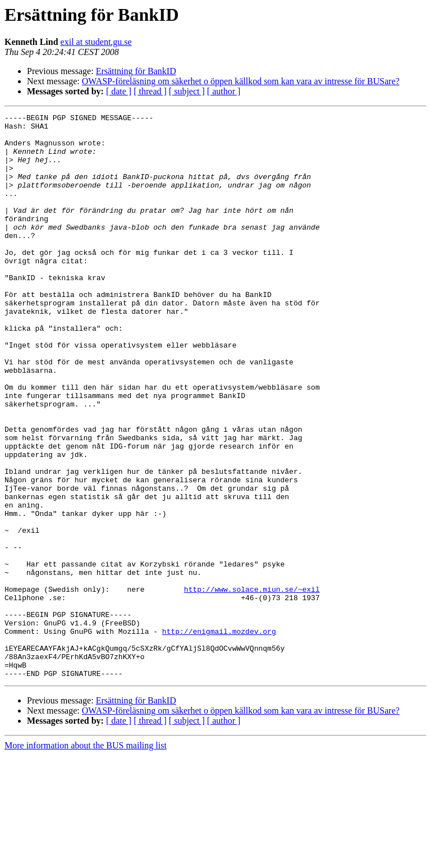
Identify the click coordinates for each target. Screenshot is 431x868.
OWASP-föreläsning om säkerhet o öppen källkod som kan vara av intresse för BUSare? (241, 81)
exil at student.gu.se (96, 42)
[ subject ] (187, 91)
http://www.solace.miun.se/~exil (252, 685)
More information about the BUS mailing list (86, 858)
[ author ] (224, 91)
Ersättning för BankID (136, 71)
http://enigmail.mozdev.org (219, 735)
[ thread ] (150, 91)
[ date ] (119, 91)
